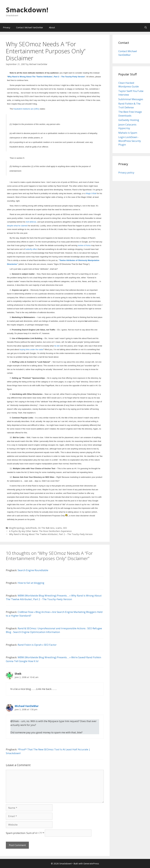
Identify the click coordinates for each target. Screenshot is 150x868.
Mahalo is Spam (128, 133)
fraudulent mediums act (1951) (26, 109)
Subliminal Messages (131, 99)
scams (59, 528)
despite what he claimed (17, 226)
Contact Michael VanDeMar (30, 27)
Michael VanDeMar (27, 706)
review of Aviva (84, 245)
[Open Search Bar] (146, 27)
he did (57, 346)
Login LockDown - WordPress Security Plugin (130, 141)
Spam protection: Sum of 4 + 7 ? (24, 833)
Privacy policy (126, 173)
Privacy (7, 27)
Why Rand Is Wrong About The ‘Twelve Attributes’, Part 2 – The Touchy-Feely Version (51, 534)
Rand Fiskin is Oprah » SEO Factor (37, 645)
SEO (65, 528)
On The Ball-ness (46, 528)
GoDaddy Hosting (129, 120)
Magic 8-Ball (91, 193)
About (52, 27)
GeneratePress (91, 863)
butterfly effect (31, 249)
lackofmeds (31, 528)
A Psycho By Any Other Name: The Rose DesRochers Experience (40, 531)
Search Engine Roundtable (33, 570)
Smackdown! (27, 10)
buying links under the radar (31, 349)
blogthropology (17, 528)
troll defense (31, 222)
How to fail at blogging (31, 583)
